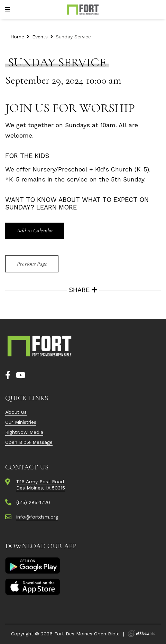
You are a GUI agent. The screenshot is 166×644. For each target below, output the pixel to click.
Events (40, 37)
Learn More (57, 207)
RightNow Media (24, 432)
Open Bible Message (29, 442)
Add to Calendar (35, 231)
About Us (16, 412)
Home (17, 37)
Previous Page (32, 264)
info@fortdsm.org (37, 517)
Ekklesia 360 (141, 634)
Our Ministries (21, 422)
